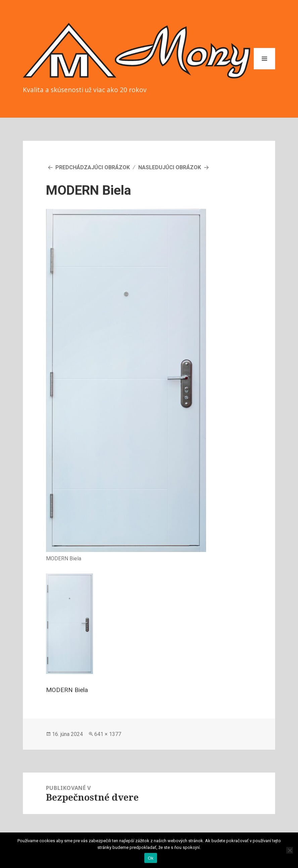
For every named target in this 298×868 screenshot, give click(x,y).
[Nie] (290, 850)
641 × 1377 (108, 734)
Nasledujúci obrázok (170, 167)
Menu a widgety (265, 69)
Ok (151, 858)
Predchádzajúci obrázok (93, 167)
